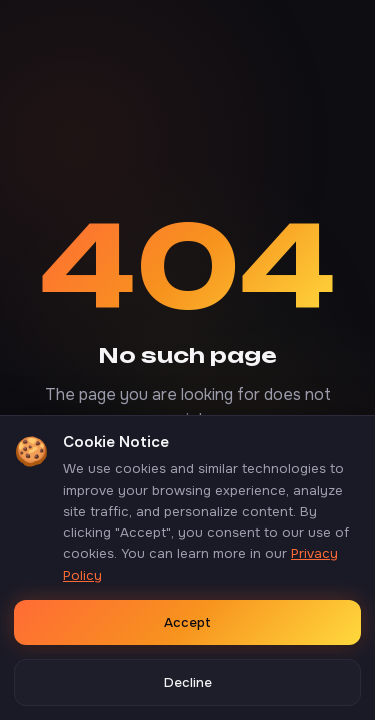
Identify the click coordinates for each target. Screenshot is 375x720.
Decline (188, 682)
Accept (187, 622)
